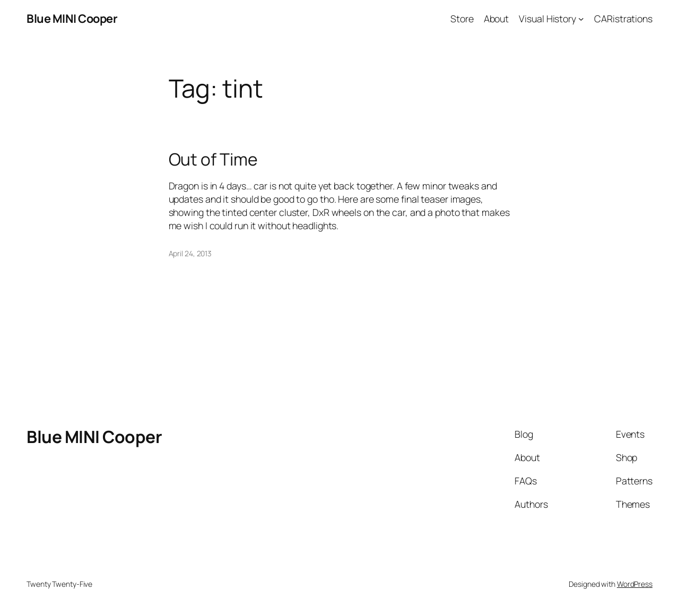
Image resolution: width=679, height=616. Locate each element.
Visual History (547, 19)
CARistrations (623, 19)
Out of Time (213, 160)
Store (462, 19)
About (497, 19)
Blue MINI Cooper (72, 19)
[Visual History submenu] (581, 19)
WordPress (635, 584)
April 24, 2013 (190, 253)
